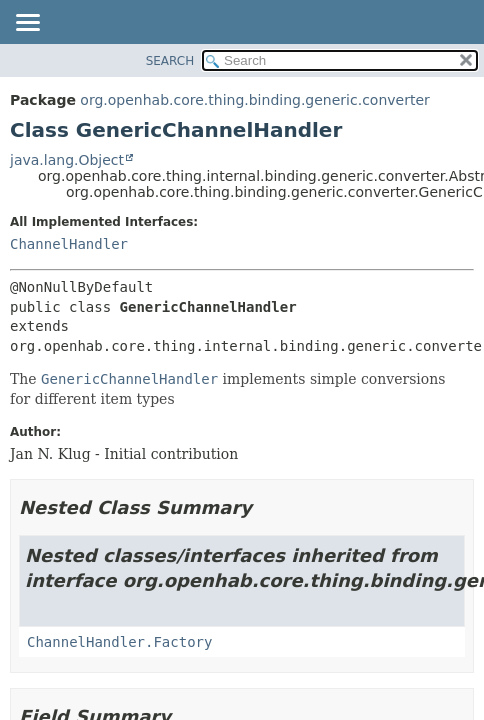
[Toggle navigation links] (27, 24)
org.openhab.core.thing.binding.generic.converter (254, 100)
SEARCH (170, 61)
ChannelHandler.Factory (119, 642)
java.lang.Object (67, 160)
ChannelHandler (69, 244)
